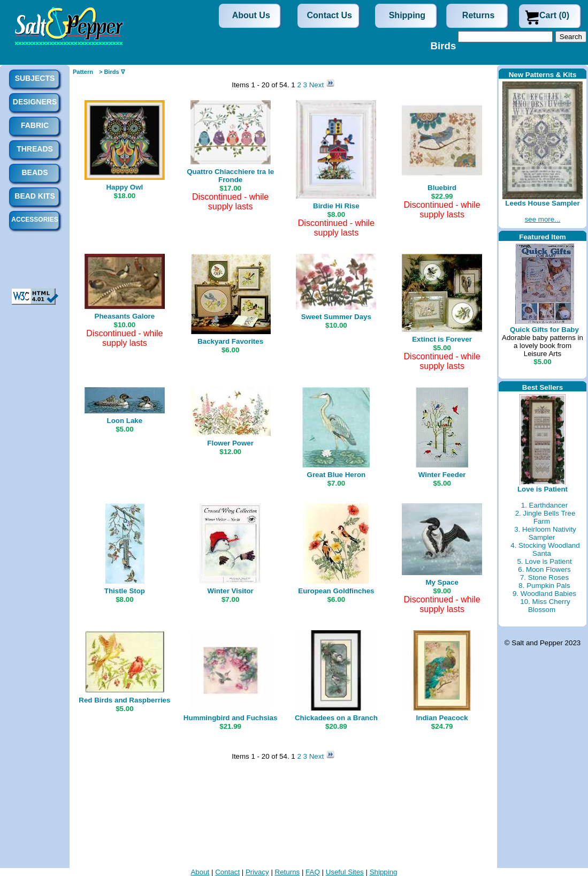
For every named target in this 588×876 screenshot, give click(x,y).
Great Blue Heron (337, 475)
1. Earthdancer (544, 505)
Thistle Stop (125, 591)
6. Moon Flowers (544, 569)
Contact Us (330, 15)
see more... (543, 219)
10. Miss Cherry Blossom (545, 606)
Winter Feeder (442, 475)
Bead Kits (35, 196)
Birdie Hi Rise (336, 206)
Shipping (407, 15)
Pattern (83, 72)
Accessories (35, 220)
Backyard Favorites (230, 341)
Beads (35, 172)
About (200, 872)
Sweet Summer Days (336, 317)
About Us (251, 15)
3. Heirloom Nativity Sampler (545, 533)
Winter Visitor (230, 591)
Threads (35, 149)
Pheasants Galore (125, 316)
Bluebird (442, 188)
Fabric (35, 125)
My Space (442, 582)
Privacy (257, 872)
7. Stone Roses (544, 577)
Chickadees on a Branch (336, 718)
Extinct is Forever (442, 339)
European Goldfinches (336, 591)
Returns (478, 15)
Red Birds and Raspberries (124, 700)
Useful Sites (345, 872)
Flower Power (230, 443)
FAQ (313, 872)
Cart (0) (554, 15)
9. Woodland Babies (544, 594)
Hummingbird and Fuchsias (231, 718)
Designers (35, 102)
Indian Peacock (442, 718)
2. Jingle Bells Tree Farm (545, 517)
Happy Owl (124, 187)
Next (318, 85)
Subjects (35, 78)
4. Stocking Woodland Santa (545, 549)
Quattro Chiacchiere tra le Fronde (230, 176)
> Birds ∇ (112, 72)
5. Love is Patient (544, 561)
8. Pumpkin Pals (544, 586)
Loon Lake (125, 421)
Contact (227, 872)
